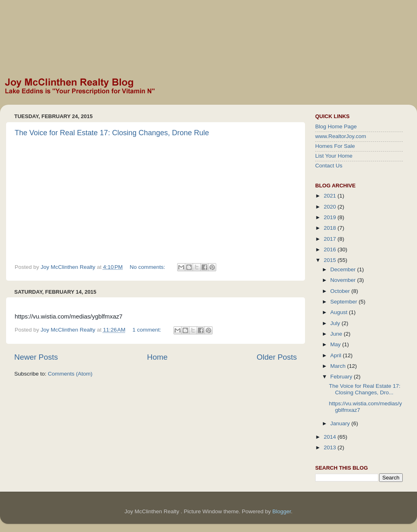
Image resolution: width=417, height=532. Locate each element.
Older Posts (277, 357)
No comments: (148, 267)
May (336, 344)
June (337, 334)
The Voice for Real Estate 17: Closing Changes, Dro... (365, 389)
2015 (331, 260)
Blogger (282, 511)
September (345, 302)
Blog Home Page (336, 126)
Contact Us (329, 166)
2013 (331, 447)
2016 (331, 250)
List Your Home (334, 156)
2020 (331, 207)
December (344, 269)
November (344, 280)
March (339, 366)
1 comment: (147, 330)
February (342, 377)
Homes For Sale (335, 146)
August (340, 312)
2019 (331, 217)
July (336, 323)
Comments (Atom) (70, 374)
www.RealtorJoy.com (341, 136)
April (337, 355)
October (341, 291)
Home (157, 357)
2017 (331, 239)
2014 (331, 437)
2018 (331, 228)
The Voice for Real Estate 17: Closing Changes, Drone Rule (112, 133)
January (341, 423)
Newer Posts (36, 357)
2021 (331, 196)
